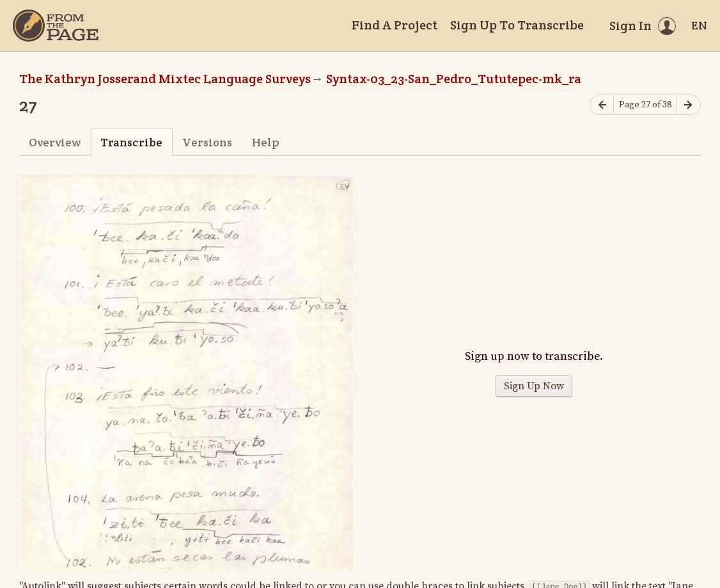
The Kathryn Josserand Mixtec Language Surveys (165, 79)
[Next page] (689, 105)
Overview (55, 142)
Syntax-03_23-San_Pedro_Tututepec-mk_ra (454, 79)
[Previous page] (602, 105)
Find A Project (395, 25)
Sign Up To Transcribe (517, 25)
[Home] (56, 26)
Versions (207, 142)
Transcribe (131, 142)
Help (266, 142)
